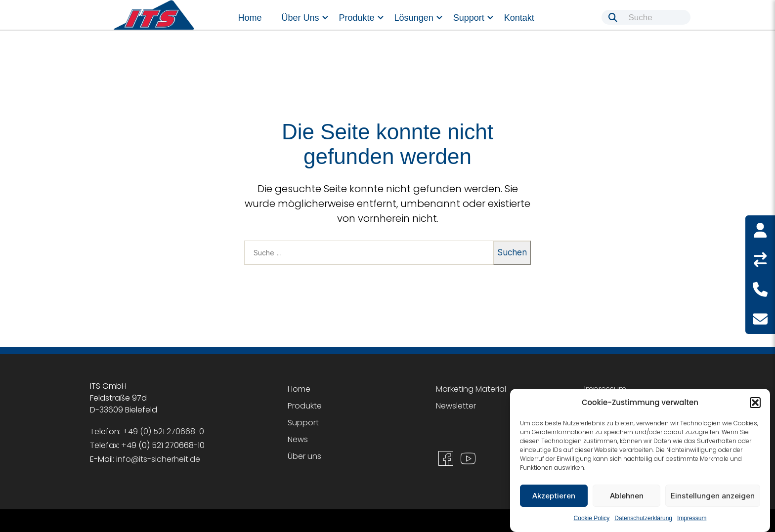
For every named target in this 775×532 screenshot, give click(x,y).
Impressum (692, 518)
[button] (755, 403)
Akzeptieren (554, 496)
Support (469, 18)
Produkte (357, 18)
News (298, 439)
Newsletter (456, 406)
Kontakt (519, 18)
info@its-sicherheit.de (158, 459)
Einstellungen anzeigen (713, 496)
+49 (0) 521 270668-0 (163, 431)
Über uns (301, 18)
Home (250, 18)
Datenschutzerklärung (643, 518)
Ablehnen (627, 496)
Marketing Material (471, 389)
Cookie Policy (592, 518)
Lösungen (414, 18)
